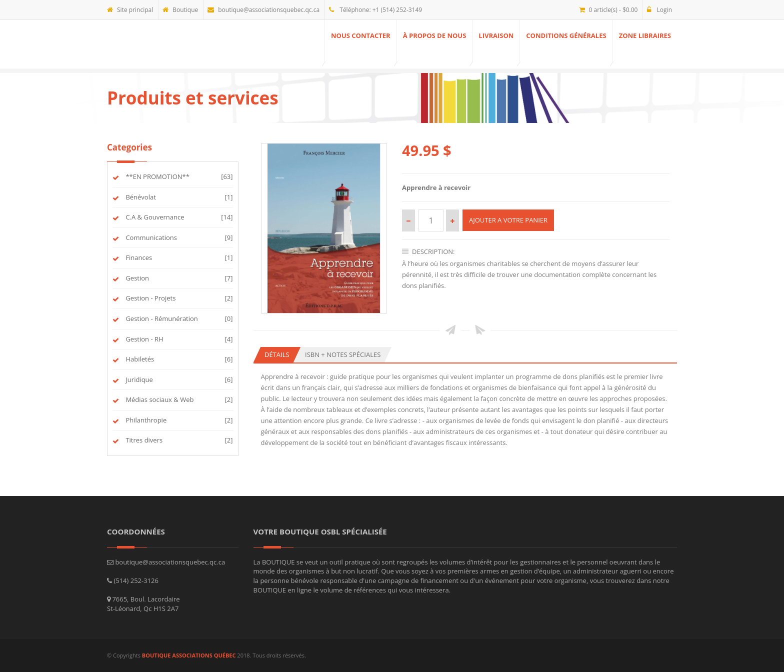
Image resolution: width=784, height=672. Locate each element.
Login (659, 10)
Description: (428, 251)
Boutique (180, 10)
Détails (277, 354)
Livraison (496, 35)
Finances (137, 257)
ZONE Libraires (645, 35)
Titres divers (143, 440)
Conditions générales (566, 35)
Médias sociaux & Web (158, 399)
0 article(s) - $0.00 (608, 10)
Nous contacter (361, 35)
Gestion (136, 278)
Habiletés (138, 359)
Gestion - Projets (149, 298)
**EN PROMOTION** (156, 176)
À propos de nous (435, 35)
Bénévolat (139, 197)
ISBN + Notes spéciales (343, 354)
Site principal (130, 10)
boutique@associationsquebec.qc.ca (263, 10)
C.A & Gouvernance (153, 217)
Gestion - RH (143, 339)
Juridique (138, 379)
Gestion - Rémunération (160, 318)
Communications (150, 237)
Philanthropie (145, 420)
